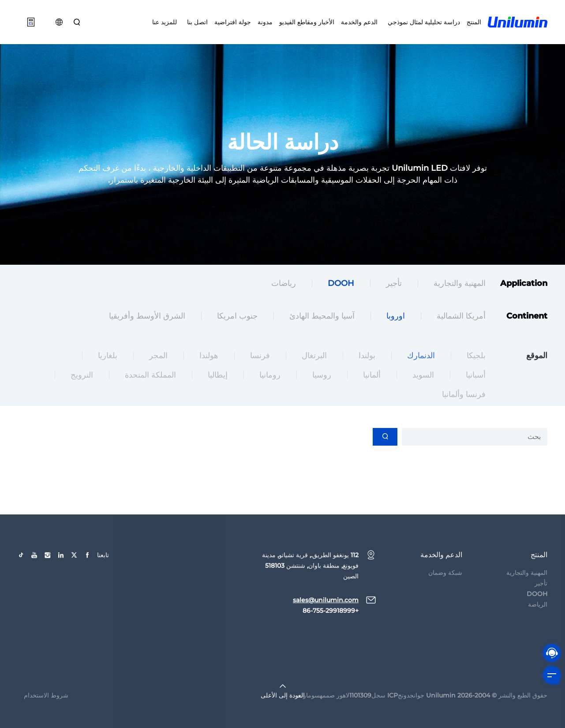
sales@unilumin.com (326, 612)
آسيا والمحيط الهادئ (322, 317)
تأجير (394, 285)
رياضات (284, 285)
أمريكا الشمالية (461, 317)
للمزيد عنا (165, 22)
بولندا (367, 368)
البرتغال (314, 368)
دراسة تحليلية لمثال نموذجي (422, 22)
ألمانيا (372, 387)
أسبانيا (476, 387)
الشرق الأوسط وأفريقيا (147, 317)
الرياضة (538, 617)
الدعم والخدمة (359, 22)
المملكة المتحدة (150, 387)
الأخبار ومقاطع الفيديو (307, 22)
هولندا (209, 368)
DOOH (341, 285)
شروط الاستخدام (46, 708)
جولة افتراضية (233, 22)
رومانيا (270, 387)
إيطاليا (218, 387)
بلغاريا (108, 368)
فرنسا (260, 368)
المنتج (474, 22)
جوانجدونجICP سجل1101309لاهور (380, 708)
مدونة (265, 22)
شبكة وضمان (445, 585)
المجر (158, 368)
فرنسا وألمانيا (464, 407)
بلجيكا (476, 368)
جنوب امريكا (237, 317)
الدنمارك (421, 368)
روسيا (322, 387)
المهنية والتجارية (460, 285)
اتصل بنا (196, 22)
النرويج (82, 387)
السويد (423, 387)
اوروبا (396, 317)
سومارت (309, 708)
